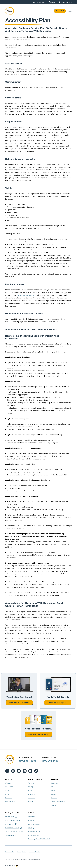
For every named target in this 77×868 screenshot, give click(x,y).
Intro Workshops (34, 824)
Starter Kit (32, 817)
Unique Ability (10, 817)
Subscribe (8, 798)
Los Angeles (32, 794)
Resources (55, 783)
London (31, 791)
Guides (54, 794)
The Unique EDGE (11, 835)
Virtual (30, 802)
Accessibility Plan (35, 852)
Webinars (31, 820)
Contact (8, 794)
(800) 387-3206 (28, 761)
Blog (53, 787)
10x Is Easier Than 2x (12, 828)
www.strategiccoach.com (27, 295)
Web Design (9, 865)
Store (53, 2)
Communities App (34, 835)
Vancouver (32, 798)
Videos (54, 805)
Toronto (31, 783)
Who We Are (9, 787)
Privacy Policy (22, 852)
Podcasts (54, 798)
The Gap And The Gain (13, 831)
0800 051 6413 (50, 761)
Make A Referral (66, 2)
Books (53, 791)
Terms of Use (10, 852)
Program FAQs (10, 802)
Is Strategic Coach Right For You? (39, 839)
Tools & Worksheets (58, 802)
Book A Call (60, 11)
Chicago (31, 787)
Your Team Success (12, 820)
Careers (8, 791)
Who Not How (10, 824)
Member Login (40, 2)
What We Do (9, 783)
